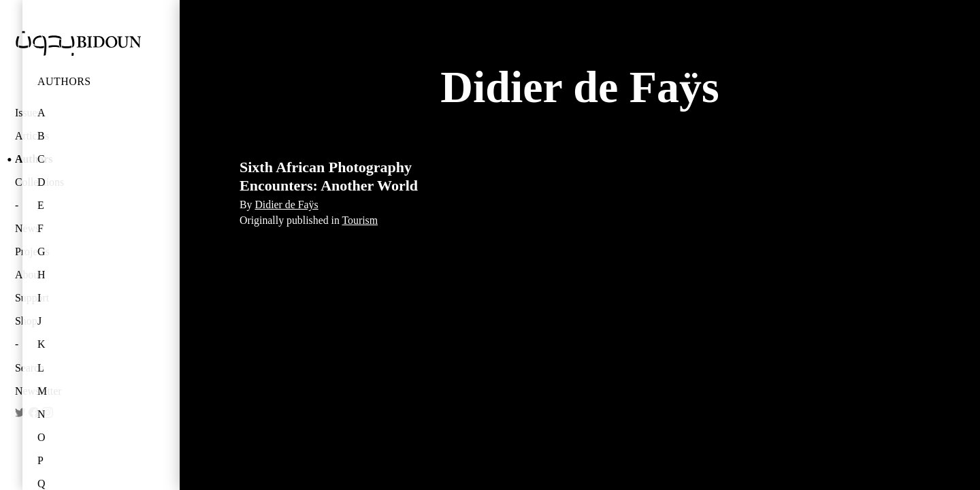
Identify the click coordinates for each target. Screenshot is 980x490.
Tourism (360, 220)
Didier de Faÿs (286, 205)
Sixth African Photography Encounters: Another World (329, 176)
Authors (64, 81)
